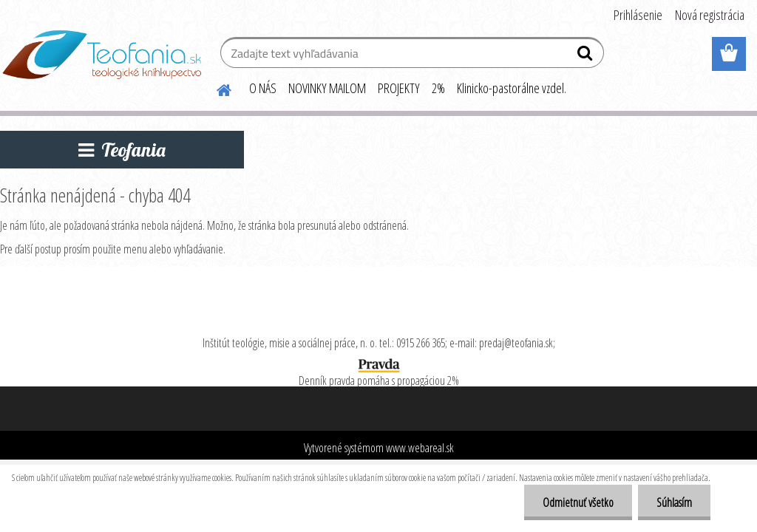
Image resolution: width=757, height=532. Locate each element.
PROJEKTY (399, 88)
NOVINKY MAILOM (327, 88)
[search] (587, 56)
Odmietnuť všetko (578, 502)
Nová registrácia (710, 15)
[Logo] (102, 55)
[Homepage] (215, 88)
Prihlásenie (638, 15)
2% (438, 88)
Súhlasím (674, 502)
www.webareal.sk (420, 448)
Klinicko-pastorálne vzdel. (512, 88)
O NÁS (263, 88)
